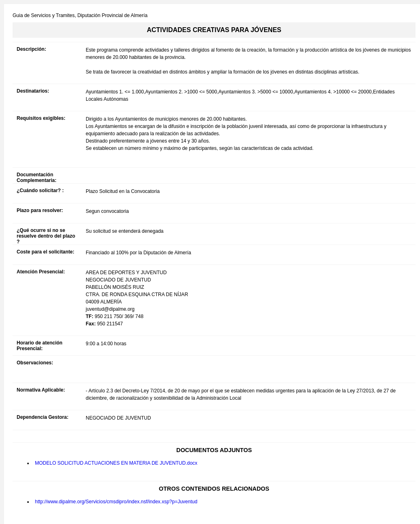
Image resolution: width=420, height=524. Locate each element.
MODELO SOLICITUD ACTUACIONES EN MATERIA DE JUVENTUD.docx (116, 463)
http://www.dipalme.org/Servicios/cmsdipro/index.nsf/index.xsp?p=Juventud (116, 502)
